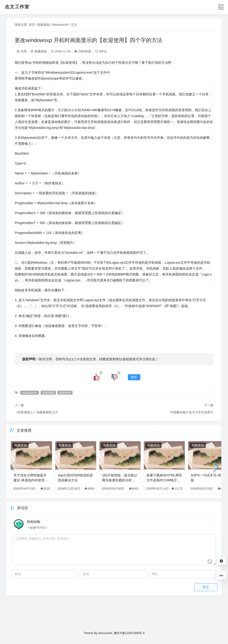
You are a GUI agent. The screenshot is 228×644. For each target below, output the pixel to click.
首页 (48, 25)
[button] (200, 491)
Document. (106, 633)
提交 (190, 610)
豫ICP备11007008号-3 (129, 633)
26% (221, 576)
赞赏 (134, 401)
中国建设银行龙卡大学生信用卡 (176, 436)
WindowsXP (76, 25)
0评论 (119, 51)
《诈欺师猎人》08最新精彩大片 (53, 436)
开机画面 (64, 416)
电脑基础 (60, 25)
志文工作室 (92, 383)
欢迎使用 (81, 416)
